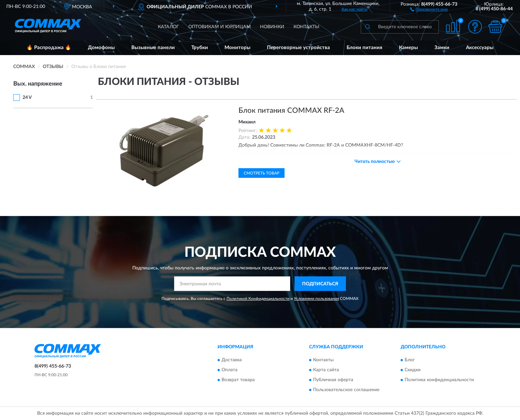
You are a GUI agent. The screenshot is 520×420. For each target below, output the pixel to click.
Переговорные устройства (298, 48)
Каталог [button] (168, 27)
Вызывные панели (153, 48)
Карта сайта (326, 370)
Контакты (306, 27)
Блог (410, 360)
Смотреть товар (261, 173)
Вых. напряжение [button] (38, 84)
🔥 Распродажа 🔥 (49, 48)
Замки (442, 48)
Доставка (232, 360)
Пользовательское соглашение (346, 390)
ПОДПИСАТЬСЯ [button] (320, 284)
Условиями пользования (316, 299)
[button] (429, 9)
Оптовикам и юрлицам (220, 27)
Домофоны (101, 48)
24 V (27, 98)
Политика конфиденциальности (439, 380)
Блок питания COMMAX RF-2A (291, 110)
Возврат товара (238, 380)
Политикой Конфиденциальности (258, 299)
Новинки (272, 27)
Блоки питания (364, 48)
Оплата (229, 370)
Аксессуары (480, 48)
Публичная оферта (333, 380)
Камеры (408, 48)
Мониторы (237, 48)
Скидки (413, 370)
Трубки (200, 48)
